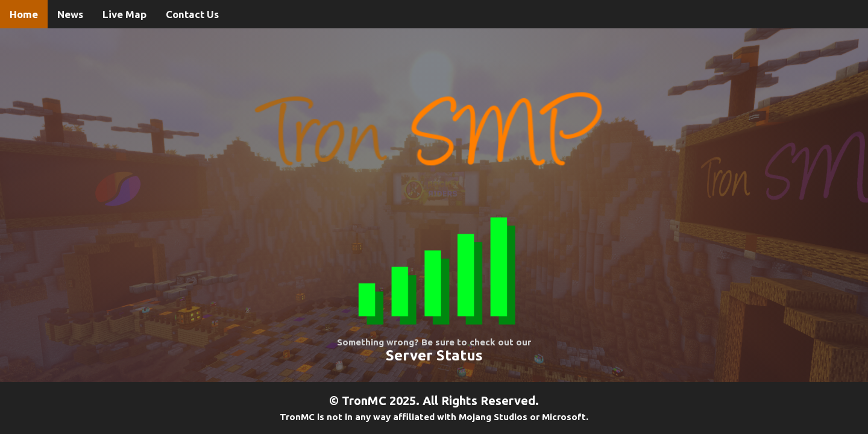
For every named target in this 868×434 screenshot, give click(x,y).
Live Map (124, 14)
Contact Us (192, 14)
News (70, 14)
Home (24, 14)
